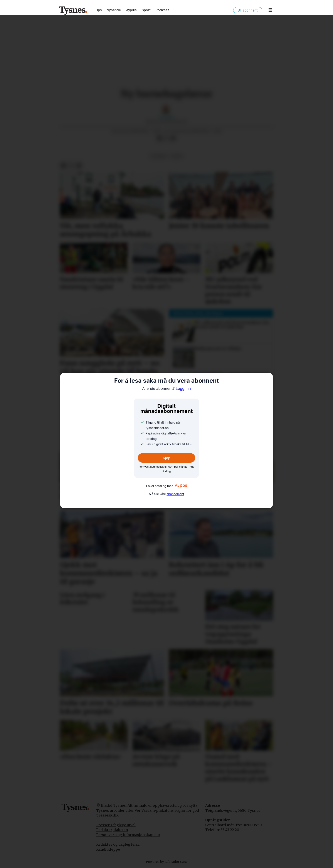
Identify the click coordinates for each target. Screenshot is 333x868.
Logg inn (166, 389)
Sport (146, 10)
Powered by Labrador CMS (166, 862)
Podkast (162, 10)
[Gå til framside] (73, 10)
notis (177, 156)
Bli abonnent (248, 10)
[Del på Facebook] (159, 138)
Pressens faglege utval (116, 825)
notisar (159, 156)
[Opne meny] (270, 11)
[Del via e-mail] (173, 138)
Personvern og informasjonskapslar (128, 835)
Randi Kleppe (108, 849)
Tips (98, 10)
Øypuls (131, 10)
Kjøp (167, 458)
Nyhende (114, 10)
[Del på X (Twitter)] (166, 138)
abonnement (175, 494)
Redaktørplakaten (112, 830)
